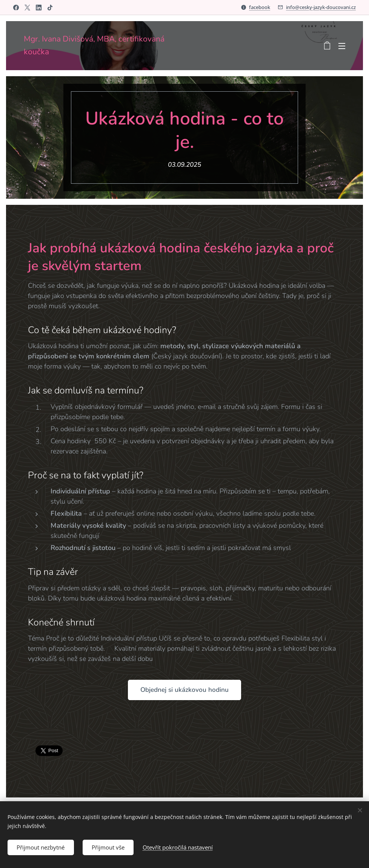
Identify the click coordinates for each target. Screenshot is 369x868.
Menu (342, 46)
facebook (260, 7)
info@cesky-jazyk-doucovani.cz (321, 7)
